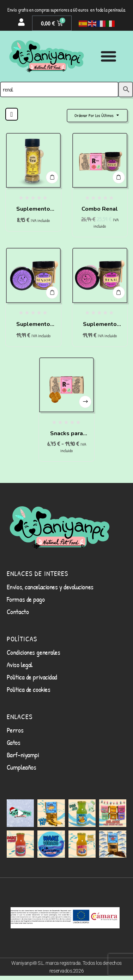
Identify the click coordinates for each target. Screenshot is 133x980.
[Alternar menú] (108, 56)
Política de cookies (28, 689)
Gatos (14, 742)
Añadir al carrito (52, 177)
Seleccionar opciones (85, 402)
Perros (15, 730)
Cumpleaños (22, 767)
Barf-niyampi (23, 755)
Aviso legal (20, 664)
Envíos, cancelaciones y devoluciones (50, 587)
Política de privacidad (32, 677)
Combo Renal (100, 209)
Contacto (18, 611)
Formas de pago (26, 599)
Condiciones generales (34, 652)
